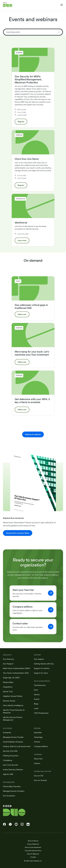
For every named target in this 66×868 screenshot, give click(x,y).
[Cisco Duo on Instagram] (22, 824)
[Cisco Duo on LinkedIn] (28, 824)
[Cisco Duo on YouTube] (16, 824)
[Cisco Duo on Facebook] (4, 824)
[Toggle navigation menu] (62, 5)
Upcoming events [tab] (33, 32)
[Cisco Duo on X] (10, 824)
